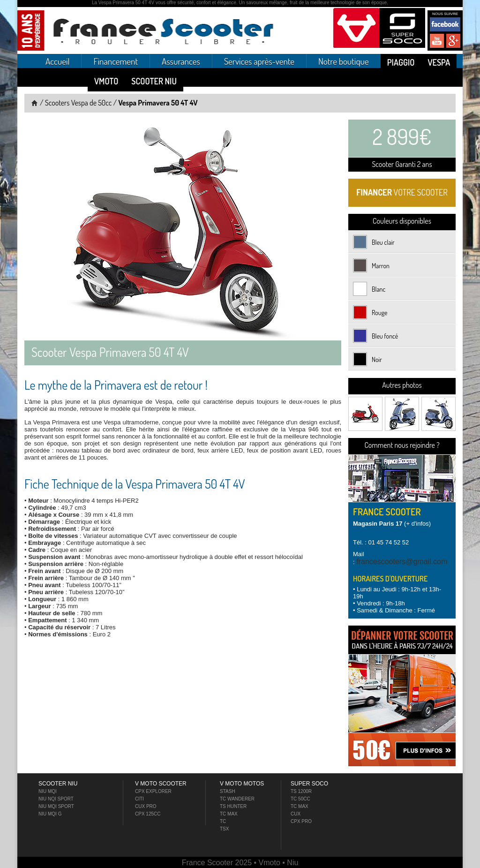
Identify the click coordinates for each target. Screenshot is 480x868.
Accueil (57, 61)
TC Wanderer (237, 799)
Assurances (181, 61)
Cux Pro (146, 806)
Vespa (439, 62)
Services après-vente (259, 61)
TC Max (229, 814)
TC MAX (300, 806)
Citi (139, 799)
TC (223, 821)
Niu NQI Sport (56, 799)
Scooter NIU (154, 81)
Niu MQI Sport (56, 806)
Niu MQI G (50, 814)
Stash (228, 791)
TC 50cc (300, 799)
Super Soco (309, 784)
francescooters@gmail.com (402, 562)
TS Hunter (233, 806)
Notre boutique (344, 61)
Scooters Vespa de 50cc (79, 103)
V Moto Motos (242, 784)
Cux (296, 814)
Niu (292, 863)
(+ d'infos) (392, 524)
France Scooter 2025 (218, 863)
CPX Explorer (153, 791)
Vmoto (106, 81)
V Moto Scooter (161, 784)
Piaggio (401, 62)
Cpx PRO (301, 821)
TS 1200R (301, 791)
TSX (224, 829)
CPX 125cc (148, 814)
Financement (116, 61)
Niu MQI (48, 791)
